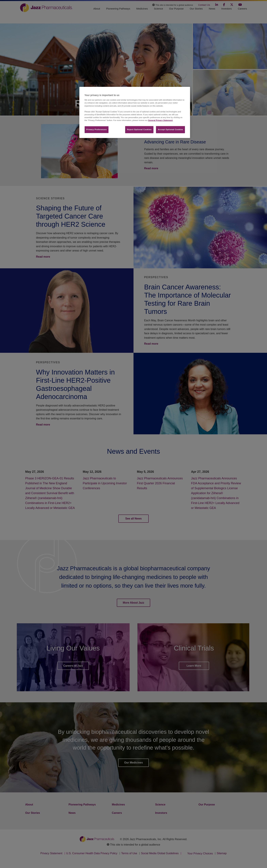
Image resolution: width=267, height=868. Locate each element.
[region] (135, 112)
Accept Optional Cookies (170, 129)
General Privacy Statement (160, 120)
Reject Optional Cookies (139, 129)
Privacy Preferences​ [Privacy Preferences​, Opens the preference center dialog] (97, 129)
